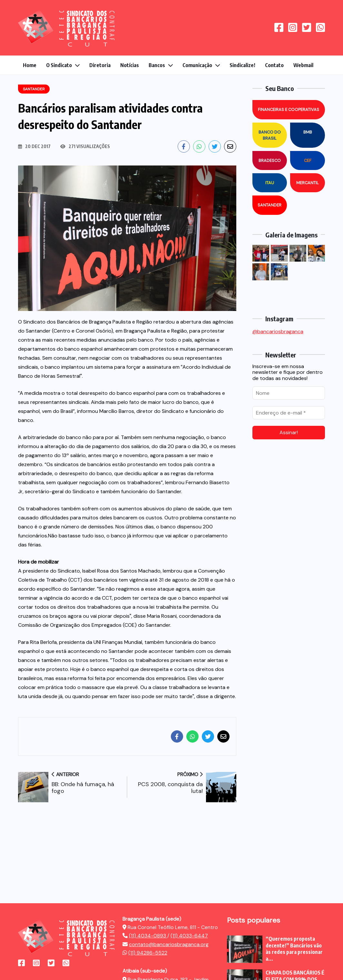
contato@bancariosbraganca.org (169, 944)
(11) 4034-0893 (148, 936)
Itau (270, 183)
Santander (269, 205)
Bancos (157, 65)
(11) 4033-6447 (189, 936)
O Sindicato (59, 65)
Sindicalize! (242, 65)
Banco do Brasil (270, 135)
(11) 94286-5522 (148, 953)
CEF (308, 160)
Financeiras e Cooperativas (289, 110)
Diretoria (100, 65)
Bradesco (270, 160)
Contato (274, 65)
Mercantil (308, 183)
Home (30, 65)
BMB (308, 132)
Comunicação (197, 65)
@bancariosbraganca (278, 331)
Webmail (303, 65)
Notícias (130, 65)
